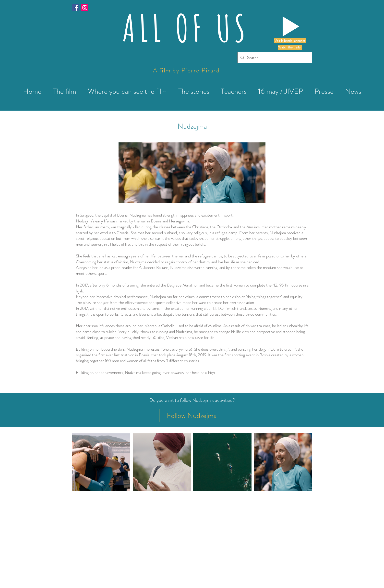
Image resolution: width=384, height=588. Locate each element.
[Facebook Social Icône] (75, 8)
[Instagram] (85, 8)
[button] (291, 26)
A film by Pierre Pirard (186, 70)
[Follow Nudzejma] (192, 415)
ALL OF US (186, 28)
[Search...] (274, 58)
